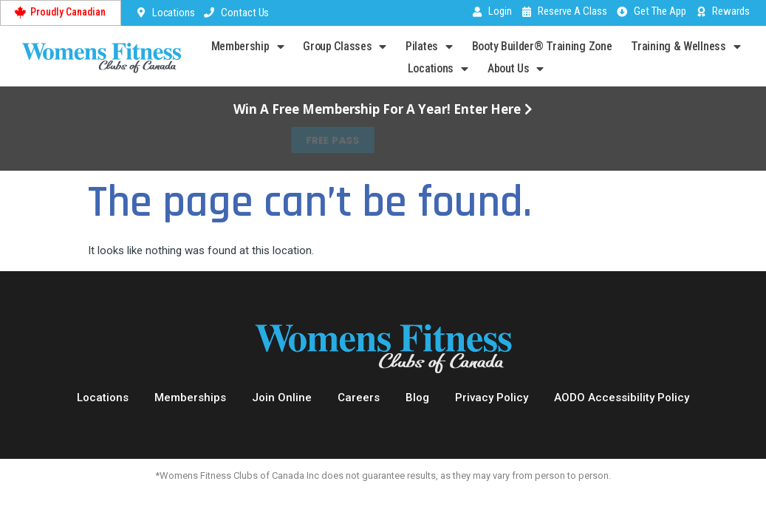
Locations (438, 69)
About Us (516, 69)
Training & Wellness (685, 47)
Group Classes (345, 47)
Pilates (429, 47)
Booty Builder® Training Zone (542, 46)
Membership (248, 47)
